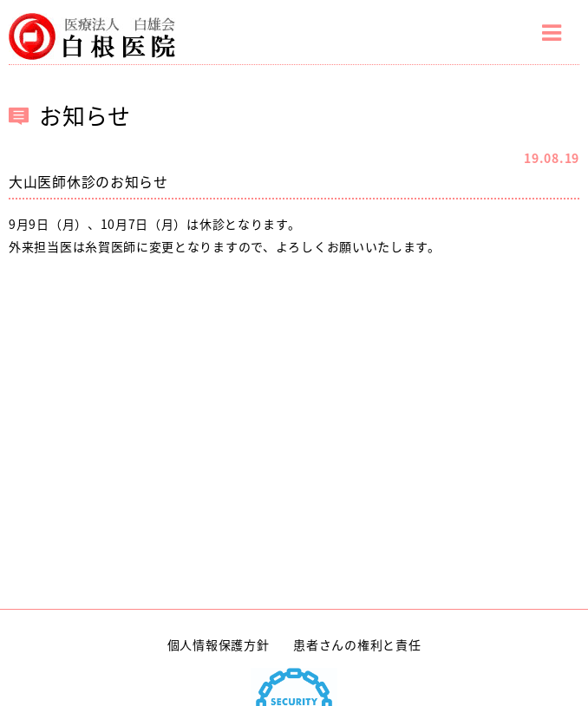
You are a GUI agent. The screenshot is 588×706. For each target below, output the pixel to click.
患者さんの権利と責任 (357, 644)
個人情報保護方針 (219, 644)
